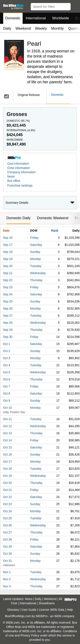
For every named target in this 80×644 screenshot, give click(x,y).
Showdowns (47, 603)
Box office (14, 181)
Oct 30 (7, 554)
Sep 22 (8, 280)
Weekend (23, 28)
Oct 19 (7, 476)
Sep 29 (8, 330)
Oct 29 (7, 547)
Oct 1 (7, 344)
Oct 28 (7, 539)
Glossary (13, 610)
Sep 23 (8, 287)
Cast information (18, 164)
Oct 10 (7, 408)
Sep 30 (8, 337)
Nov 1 (7, 572)
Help (70, 610)
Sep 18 (8, 252)
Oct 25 (7, 518)
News (11, 176)
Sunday (35, 252)
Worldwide (60, 18)
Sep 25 (8, 301)
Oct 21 (7, 490)
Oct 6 (7, 379)
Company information (21, 172)
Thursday (36, 280)
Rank (55, 231)
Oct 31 (7, 561)
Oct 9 (7, 401)
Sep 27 (8, 316)
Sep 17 (8, 245)
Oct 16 (7, 454)
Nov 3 (7, 586)
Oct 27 (7, 532)
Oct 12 (7, 426)
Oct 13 (7, 433)
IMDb (58, 616)
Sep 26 (8, 308)
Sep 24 (8, 294)
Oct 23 (7, 504)
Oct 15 (7, 447)
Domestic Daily (18, 218)
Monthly (58, 28)
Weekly (41, 28)
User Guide (29, 610)
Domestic (13, 18)
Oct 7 (7, 386)
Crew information (19, 168)
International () (21, 130)
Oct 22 (7, 497)
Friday (34, 238)
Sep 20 (8, 266)
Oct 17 (7, 462)
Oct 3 (7, 358)
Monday (35, 259)
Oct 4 (7, 365)
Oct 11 (7, 419)
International (36, 18)
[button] (75, 6)
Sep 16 (8, 238)
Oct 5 (7, 372)
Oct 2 (7, 351)
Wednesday (38, 273)
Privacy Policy (30, 635)
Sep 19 (8, 259)
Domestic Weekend (53, 218)
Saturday (36, 245)
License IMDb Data (52, 610)
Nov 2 (7, 579)
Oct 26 (7, 525)
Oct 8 (7, 393)
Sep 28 (8, 323)
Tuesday (36, 266)
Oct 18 (7, 469)
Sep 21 (8, 273)
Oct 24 (7, 511)
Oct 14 (7, 440)
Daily (7, 28)
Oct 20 (7, 483)
